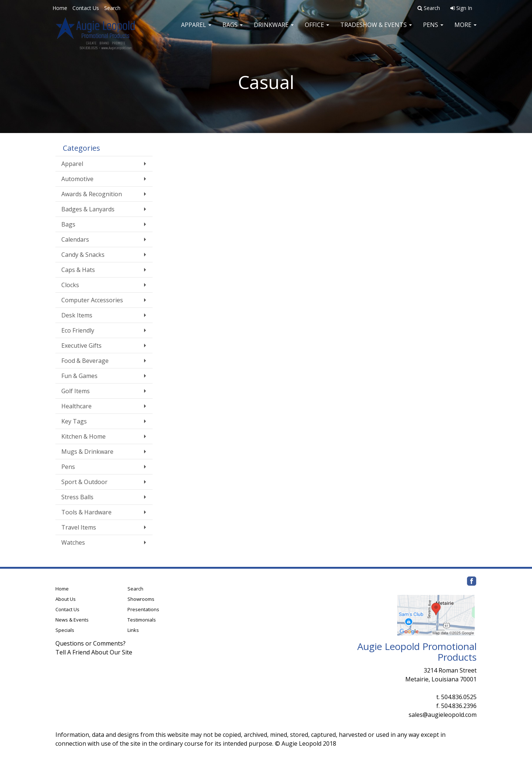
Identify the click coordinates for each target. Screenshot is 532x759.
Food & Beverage (85, 361)
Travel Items (79, 527)
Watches (73, 542)
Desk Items (77, 315)
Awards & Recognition (92, 194)
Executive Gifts (81, 346)
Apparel (196, 30)
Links (133, 630)
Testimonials (142, 620)
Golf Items (76, 391)
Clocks (70, 285)
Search (112, 8)
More (465, 30)
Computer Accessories (92, 300)
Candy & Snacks (83, 255)
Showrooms (141, 599)
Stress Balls (77, 497)
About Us (66, 599)
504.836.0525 (459, 697)
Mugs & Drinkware (87, 452)
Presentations (143, 609)
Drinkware (274, 30)
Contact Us (86, 8)
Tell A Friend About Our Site (94, 652)
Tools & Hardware (86, 512)
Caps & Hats (78, 270)
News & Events (72, 620)
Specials (65, 630)
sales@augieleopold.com (443, 715)
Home (60, 8)
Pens (433, 30)
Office (317, 30)
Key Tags (74, 421)
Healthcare (76, 406)
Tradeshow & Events (376, 30)
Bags (233, 30)
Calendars (75, 239)
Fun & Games (79, 376)
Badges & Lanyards (88, 209)
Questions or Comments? (91, 643)
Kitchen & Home (83, 436)
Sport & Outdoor (84, 482)
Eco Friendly (78, 330)
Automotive (77, 179)
